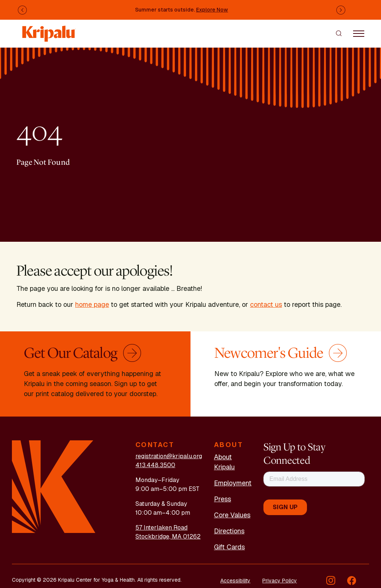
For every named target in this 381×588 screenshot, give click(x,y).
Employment (233, 483)
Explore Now (212, 10)
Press (222, 499)
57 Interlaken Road (161, 528)
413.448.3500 (155, 465)
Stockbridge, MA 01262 (168, 536)
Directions (229, 531)
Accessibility (235, 581)
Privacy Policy (280, 581)
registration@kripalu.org (169, 456)
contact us (266, 304)
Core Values (232, 515)
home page (92, 304)
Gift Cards (229, 547)
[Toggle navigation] (359, 33)
